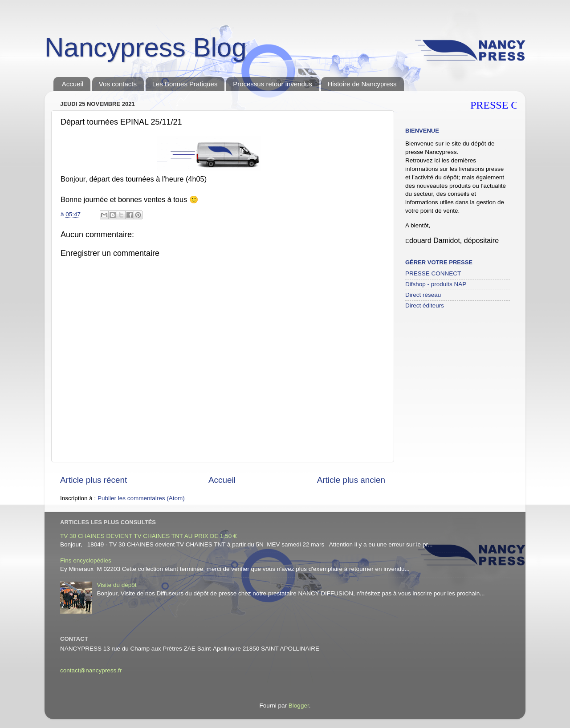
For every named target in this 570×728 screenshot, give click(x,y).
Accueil (73, 84)
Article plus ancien (351, 480)
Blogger (299, 706)
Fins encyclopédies (86, 560)
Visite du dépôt (116, 585)
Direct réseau (423, 295)
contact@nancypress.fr (91, 670)
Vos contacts (118, 84)
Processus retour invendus (273, 84)
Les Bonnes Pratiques (185, 84)
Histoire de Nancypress (362, 84)
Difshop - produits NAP (436, 284)
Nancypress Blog (146, 47)
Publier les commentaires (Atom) (141, 498)
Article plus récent (94, 480)
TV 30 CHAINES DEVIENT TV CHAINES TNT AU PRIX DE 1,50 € (149, 536)
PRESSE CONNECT (433, 273)
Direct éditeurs (425, 305)
